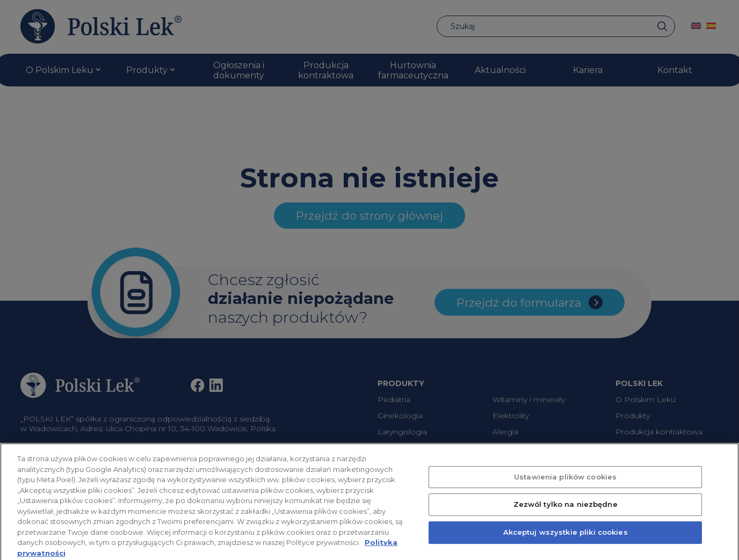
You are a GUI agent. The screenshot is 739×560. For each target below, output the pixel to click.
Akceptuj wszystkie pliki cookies (566, 540)
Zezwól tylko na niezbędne (566, 512)
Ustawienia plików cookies (565, 484)
